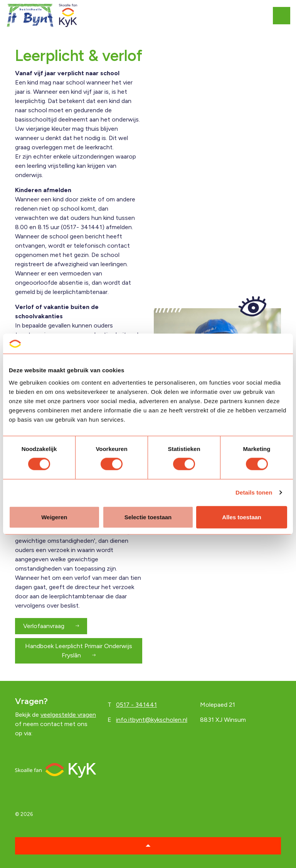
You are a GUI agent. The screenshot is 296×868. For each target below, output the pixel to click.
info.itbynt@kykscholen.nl (152, 720)
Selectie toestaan (148, 517)
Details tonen (254, 492)
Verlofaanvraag (51, 626)
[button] (148, 846)
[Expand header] (284, 15)
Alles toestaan (242, 517)
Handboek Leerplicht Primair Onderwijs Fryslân (79, 651)
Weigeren (54, 517)
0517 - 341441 (136, 705)
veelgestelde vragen (68, 715)
